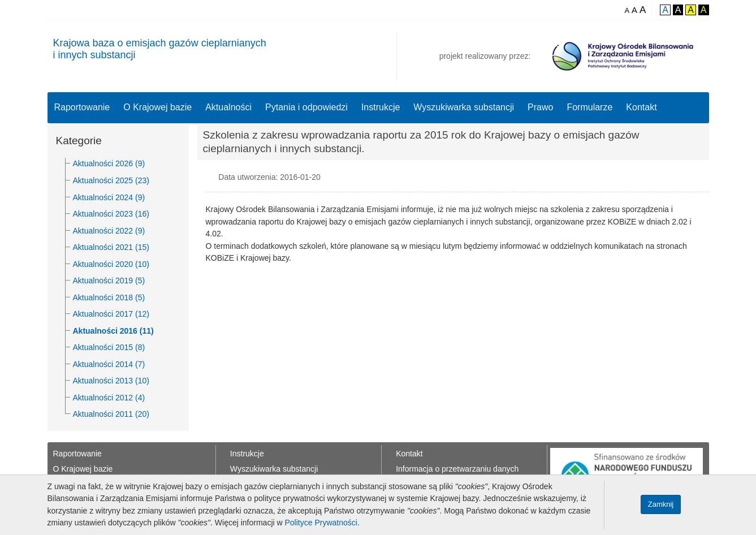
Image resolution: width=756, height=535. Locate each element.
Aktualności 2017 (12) (111, 314)
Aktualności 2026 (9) (109, 163)
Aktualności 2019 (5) (109, 281)
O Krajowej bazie (157, 107)
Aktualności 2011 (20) (111, 414)
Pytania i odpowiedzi (306, 107)
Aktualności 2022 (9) (109, 231)
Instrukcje (381, 107)
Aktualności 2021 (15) (111, 247)
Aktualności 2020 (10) (111, 264)
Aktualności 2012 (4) (109, 398)
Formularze (589, 107)
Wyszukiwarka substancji (464, 107)
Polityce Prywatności (321, 523)
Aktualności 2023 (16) (111, 214)
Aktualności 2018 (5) (109, 297)
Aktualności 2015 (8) (109, 347)
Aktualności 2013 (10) (111, 381)
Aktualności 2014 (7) (109, 364)
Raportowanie (82, 107)
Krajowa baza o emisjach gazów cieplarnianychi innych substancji (160, 49)
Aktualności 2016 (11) (113, 331)
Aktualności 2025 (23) (111, 180)
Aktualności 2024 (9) (109, 197)
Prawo (540, 107)
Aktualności (228, 107)
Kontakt (641, 107)
